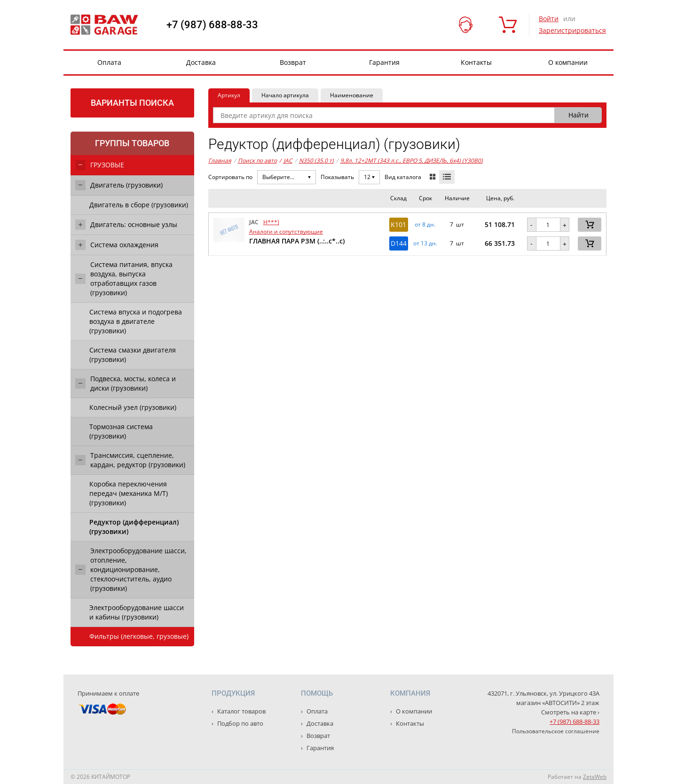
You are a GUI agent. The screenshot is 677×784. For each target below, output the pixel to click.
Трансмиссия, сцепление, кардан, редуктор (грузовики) (138, 460)
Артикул (229, 95)
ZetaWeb (595, 777)
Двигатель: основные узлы (134, 224)
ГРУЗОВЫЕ (107, 165)
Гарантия (384, 62)
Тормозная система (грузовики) (121, 431)
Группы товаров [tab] (132, 143)
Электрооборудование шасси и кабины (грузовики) (137, 612)
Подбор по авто (240, 723)
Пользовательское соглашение (556, 731)
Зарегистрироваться (572, 30)
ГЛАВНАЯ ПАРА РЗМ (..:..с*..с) (297, 241)
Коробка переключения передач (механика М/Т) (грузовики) (129, 493)
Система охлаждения (124, 245)
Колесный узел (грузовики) (133, 407)
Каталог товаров (241, 711)
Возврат (293, 62)
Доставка (201, 62)
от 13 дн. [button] (425, 243)
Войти (549, 19)
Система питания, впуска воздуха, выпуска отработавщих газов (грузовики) (131, 278)
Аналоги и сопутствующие (286, 231)
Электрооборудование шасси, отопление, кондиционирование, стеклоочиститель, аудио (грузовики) (138, 569)
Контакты (476, 62)
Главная (220, 161)
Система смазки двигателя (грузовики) (133, 355)
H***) (271, 222)
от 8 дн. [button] (425, 225)
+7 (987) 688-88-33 (212, 25)
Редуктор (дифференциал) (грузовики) (134, 527)
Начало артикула (285, 95)
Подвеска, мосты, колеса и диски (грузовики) (133, 383)
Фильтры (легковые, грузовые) (139, 636)
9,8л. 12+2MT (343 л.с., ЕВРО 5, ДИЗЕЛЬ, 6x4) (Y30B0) (412, 161)
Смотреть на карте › (570, 712)
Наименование (352, 95)
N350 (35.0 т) (316, 161)
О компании (568, 62)
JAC (286, 161)
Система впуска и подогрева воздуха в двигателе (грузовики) (136, 321)
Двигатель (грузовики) (126, 185)
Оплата (109, 62)
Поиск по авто (257, 161)
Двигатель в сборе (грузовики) (139, 205)
